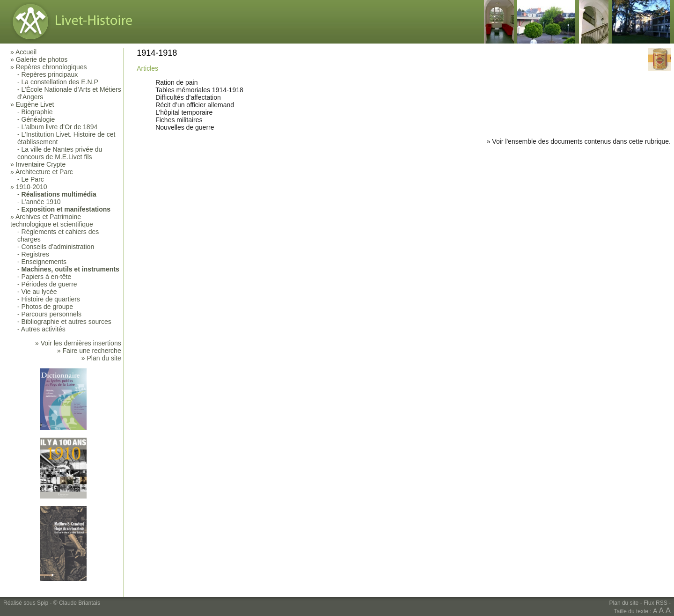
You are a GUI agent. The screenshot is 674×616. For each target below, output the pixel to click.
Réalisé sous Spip (26, 603)
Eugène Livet (35, 104)
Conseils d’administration (58, 247)
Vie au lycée (39, 292)
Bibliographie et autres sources (66, 322)
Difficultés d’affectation (188, 97)
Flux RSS (656, 603)
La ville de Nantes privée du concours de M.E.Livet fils (60, 153)
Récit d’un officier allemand (195, 105)
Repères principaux (50, 74)
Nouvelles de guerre (185, 127)
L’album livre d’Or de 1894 (60, 127)
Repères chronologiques (51, 67)
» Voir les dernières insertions (78, 343)
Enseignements (44, 262)
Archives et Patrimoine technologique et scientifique (52, 220)
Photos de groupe (48, 307)
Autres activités (43, 329)
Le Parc (33, 179)
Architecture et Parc (44, 172)
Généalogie (38, 119)
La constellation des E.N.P (60, 82)
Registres (35, 254)
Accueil (26, 52)
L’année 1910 (41, 202)
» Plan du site (101, 358)
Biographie (37, 112)
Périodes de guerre (49, 284)
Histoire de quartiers (51, 299)
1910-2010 (32, 187)
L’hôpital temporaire (184, 112)
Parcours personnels (51, 314)
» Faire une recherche (89, 351)
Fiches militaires (179, 120)
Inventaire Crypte (41, 164)
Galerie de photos (42, 59)
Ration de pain (176, 82)
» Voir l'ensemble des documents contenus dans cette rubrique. (579, 141)
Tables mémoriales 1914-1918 (199, 90)
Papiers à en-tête (47, 277)
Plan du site (624, 603)
